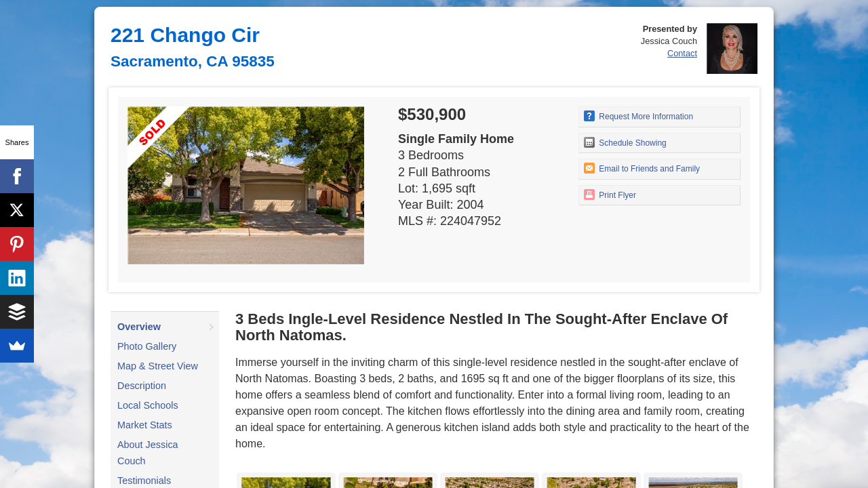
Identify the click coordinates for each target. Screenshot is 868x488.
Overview (139, 327)
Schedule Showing (625, 142)
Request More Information (638, 116)
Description (142, 386)
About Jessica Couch (148, 453)
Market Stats (145, 425)
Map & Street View (158, 366)
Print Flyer (610, 195)
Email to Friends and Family (642, 168)
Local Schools (148, 405)
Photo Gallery (147, 346)
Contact (682, 53)
